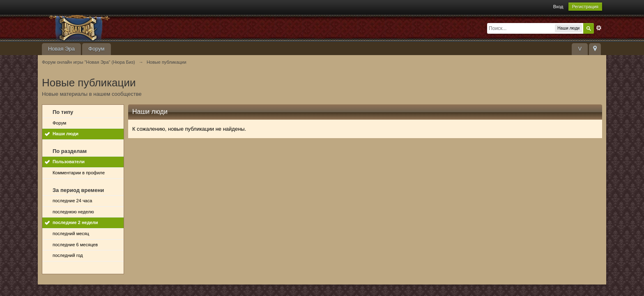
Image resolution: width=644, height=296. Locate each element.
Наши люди (66, 134)
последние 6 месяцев (75, 245)
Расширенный (599, 28)
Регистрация (585, 7)
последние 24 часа (72, 201)
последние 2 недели (75, 222)
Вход (558, 7)
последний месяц (71, 234)
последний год (68, 255)
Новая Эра (61, 49)
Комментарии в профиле (79, 173)
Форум (97, 49)
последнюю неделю (73, 212)
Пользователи (69, 162)
